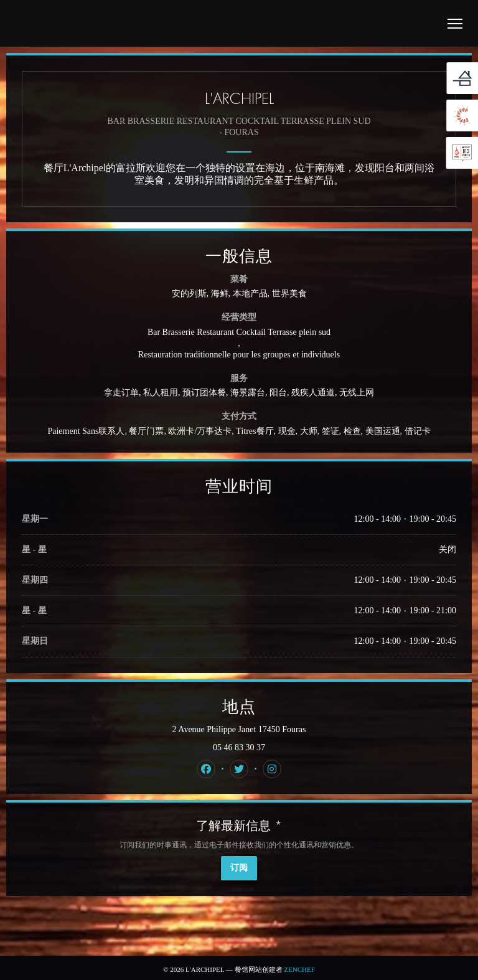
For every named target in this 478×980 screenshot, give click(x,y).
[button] (455, 24)
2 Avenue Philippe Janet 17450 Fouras (275, 729)
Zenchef (299, 969)
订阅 (239, 868)
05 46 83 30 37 (239, 747)
